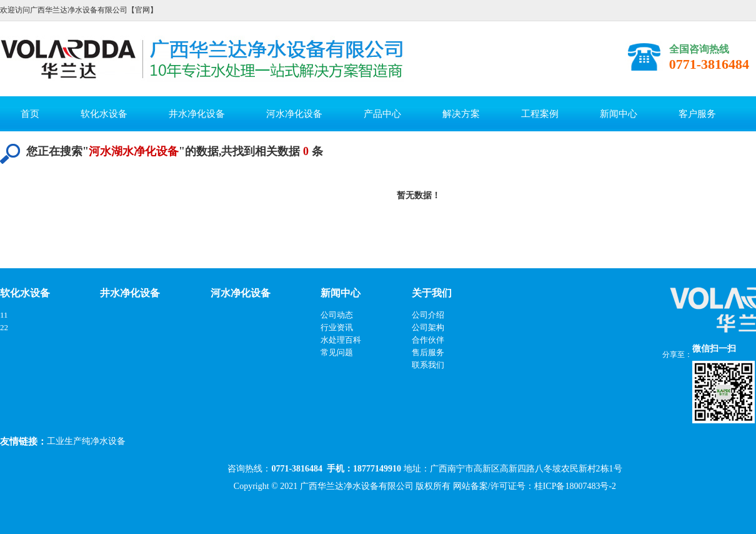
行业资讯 (337, 327)
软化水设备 (104, 114)
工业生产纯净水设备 (86, 441)
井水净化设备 (197, 114)
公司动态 (337, 315)
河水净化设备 (294, 114)
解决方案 (461, 114)
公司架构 (428, 327)
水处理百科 (341, 340)
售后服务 (428, 352)
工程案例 (540, 114)
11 (4, 315)
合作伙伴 (428, 340)
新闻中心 (619, 114)
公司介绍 (428, 315)
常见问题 (337, 352)
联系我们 (428, 365)
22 (4, 327)
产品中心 (382, 114)
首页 (30, 114)
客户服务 (697, 114)
